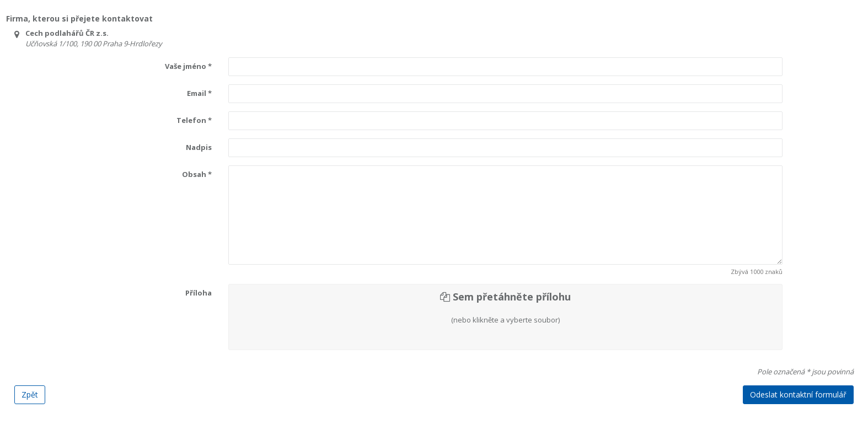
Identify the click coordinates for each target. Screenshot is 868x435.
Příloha (199, 293)
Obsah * (197, 174)
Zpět (30, 394)
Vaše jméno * (188, 66)
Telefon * (194, 120)
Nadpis (199, 147)
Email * (199, 93)
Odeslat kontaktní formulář (798, 394)
